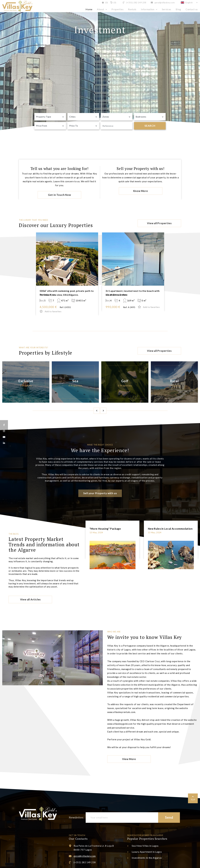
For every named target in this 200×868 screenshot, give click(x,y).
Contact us (192, 9)
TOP (193, 800)
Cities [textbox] (72, 117)
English (187, 2)
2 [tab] (196, 61)
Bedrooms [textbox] (141, 117)
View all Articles (30, 599)
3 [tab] (196, 71)
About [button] (101, 9)
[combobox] (50, 117)
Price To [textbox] (74, 126)
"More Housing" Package (105, 529)
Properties (117, 9)
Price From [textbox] (42, 126)
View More (129, 759)
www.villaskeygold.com (120, 724)
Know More (141, 191)
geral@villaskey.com (163, 2)
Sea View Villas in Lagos (145, 846)
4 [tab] (196, 80)
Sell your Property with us (100, 493)
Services (167, 9)
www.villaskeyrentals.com (121, 712)
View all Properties (159, 223)
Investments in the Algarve (147, 858)
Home (89, 9)
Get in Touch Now (59, 195)
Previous (97, 411)
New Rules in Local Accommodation (170, 529)
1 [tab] (196, 52)
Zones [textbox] (106, 117)
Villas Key (17, 6)
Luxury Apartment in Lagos (147, 852)
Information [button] (148, 9)
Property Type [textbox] (44, 117)
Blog (178, 9)
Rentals (132, 9)
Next (103, 411)
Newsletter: (76, 817)
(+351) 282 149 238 (135, 2)
